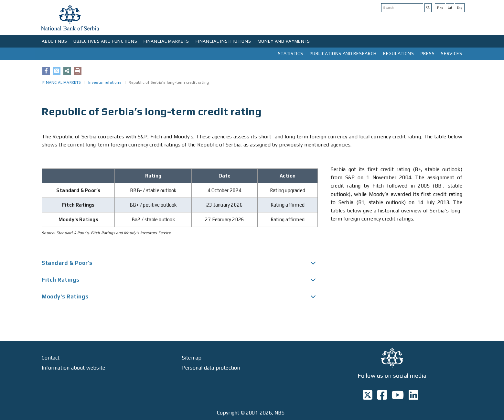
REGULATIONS (399, 53)
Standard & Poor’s (67, 263)
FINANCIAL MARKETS (166, 41)
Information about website (73, 368)
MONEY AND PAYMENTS (284, 41)
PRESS (428, 53)
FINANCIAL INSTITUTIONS (223, 41)
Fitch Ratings (61, 280)
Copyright (228, 413)
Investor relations (105, 82)
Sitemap (192, 358)
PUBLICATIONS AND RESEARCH (343, 53)
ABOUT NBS (54, 41)
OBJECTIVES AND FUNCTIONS (105, 41)
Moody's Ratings (65, 296)
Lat (450, 8)
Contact (51, 358)
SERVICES (452, 53)
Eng (460, 8)
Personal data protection (211, 368)
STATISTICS (291, 53)
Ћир (440, 8)
